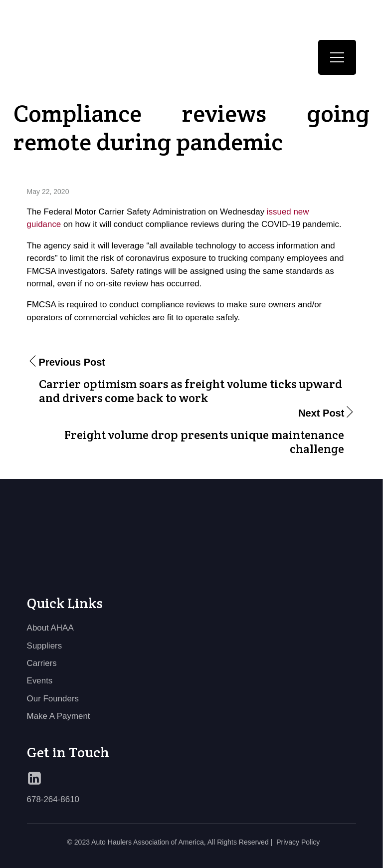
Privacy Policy (298, 842)
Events (40, 681)
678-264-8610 (53, 799)
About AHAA (50, 628)
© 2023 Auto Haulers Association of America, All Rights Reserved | (170, 842)
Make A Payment (59, 716)
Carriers (42, 663)
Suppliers (45, 646)
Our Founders (53, 699)
